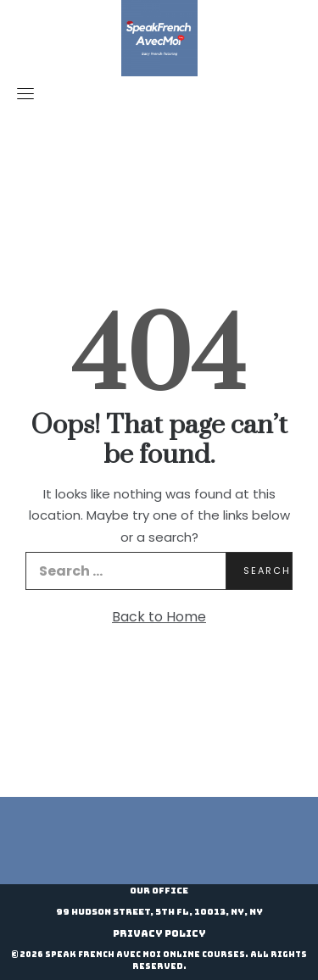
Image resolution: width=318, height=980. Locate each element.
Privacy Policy (159, 933)
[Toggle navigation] (25, 93)
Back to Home (159, 617)
